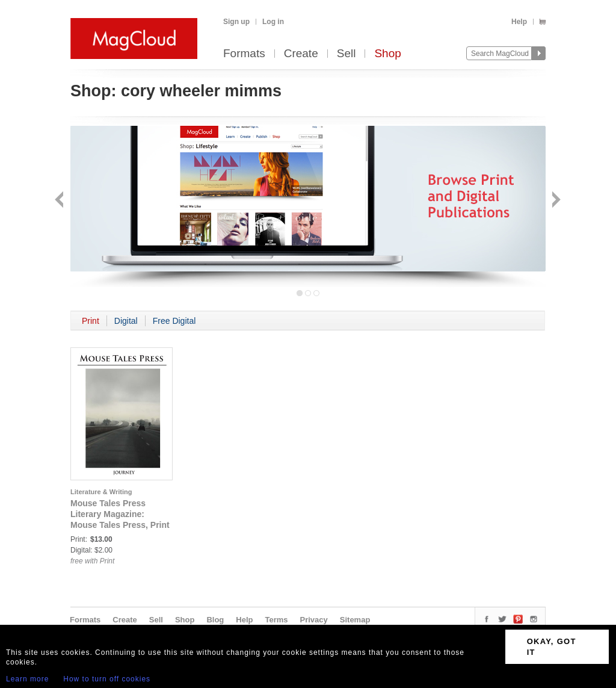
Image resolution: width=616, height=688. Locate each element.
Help (519, 22)
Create (301, 54)
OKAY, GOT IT (552, 647)
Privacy (314, 620)
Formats (244, 54)
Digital (126, 321)
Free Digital (174, 321)
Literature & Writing (101, 492)
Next (555, 201)
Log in (273, 22)
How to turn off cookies (107, 679)
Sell (346, 54)
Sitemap (355, 620)
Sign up (236, 22)
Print (91, 321)
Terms (276, 620)
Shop (387, 54)
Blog (215, 620)
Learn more (27, 679)
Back (60, 201)
